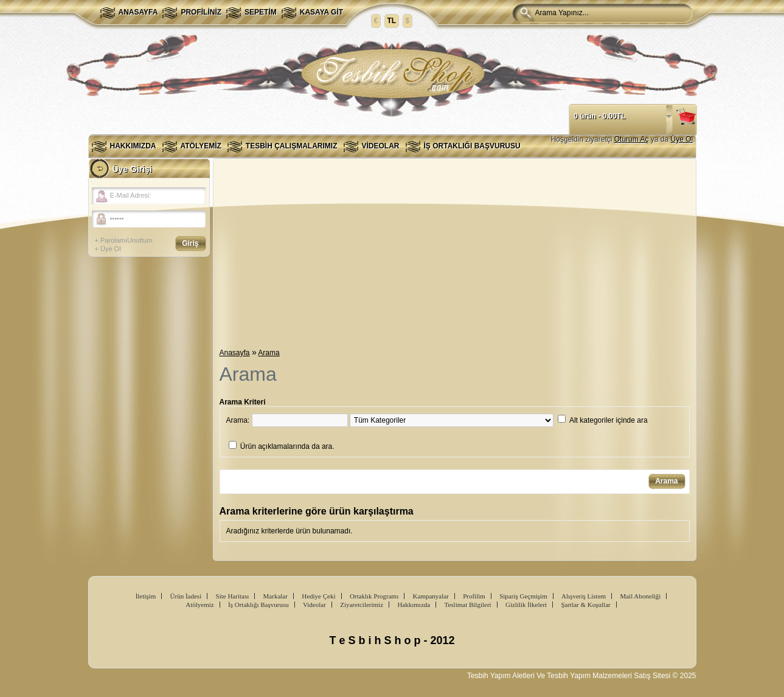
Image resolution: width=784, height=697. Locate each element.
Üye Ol (682, 139)
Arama (269, 353)
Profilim (474, 596)
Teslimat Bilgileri (468, 605)
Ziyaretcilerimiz (362, 605)
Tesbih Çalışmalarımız (292, 146)
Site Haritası (233, 596)
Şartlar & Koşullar (585, 605)
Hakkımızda (133, 146)
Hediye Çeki (318, 596)
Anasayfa (138, 12)
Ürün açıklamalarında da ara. (287, 446)
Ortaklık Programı (374, 596)
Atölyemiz (201, 146)
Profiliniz (201, 12)
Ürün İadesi (186, 596)
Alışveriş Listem (584, 596)
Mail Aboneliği (640, 596)
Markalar (276, 596)
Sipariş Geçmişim (523, 596)
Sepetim (261, 12)
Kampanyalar (431, 596)
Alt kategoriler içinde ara (609, 420)
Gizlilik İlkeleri (526, 605)
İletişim (146, 596)
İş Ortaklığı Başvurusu (472, 146)
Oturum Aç (632, 139)
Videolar (381, 146)
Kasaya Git (321, 12)
